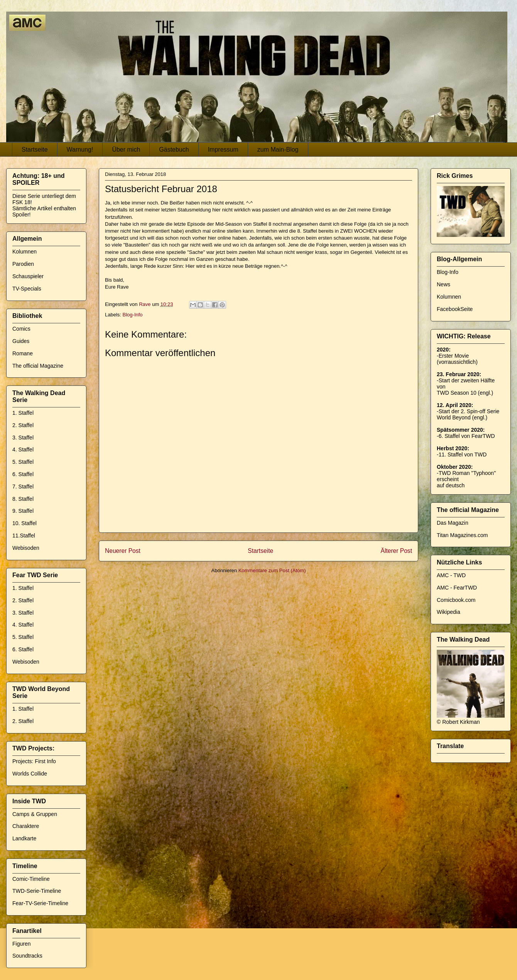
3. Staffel (23, 438)
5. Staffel (23, 462)
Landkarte (24, 838)
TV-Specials (27, 289)
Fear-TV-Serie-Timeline (40, 903)
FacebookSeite (455, 309)
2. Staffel (23, 425)
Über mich (126, 150)
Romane (23, 353)
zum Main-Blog (278, 150)
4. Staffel (23, 449)
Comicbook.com (456, 600)
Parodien (23, 264)
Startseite (35, 150)
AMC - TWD (451, 575)
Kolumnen (24, 252)
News (444, 284)
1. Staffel (23, 413)
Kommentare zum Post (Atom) (272, 570)
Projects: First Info (34, 761)
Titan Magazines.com (462, 535)
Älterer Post (396, 551)
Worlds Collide (30, 774)
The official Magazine (38, 366)
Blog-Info (133, 315)
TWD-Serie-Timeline (37, 891)
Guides (21, 341)
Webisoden (26, 548)
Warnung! (80, 150)
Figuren (21, 944)
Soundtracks (27, 956)
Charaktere (26, 826)
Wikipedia (449, 612)
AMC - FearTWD (457, 588)
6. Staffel (23, 474)
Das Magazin (453, 523)
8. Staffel (23, 499)
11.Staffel (24, 536)
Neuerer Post (123, 551)
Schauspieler (28, 276)
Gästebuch (174, 150)
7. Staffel (23, 487)
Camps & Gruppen (35, 814)
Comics (21, 329)
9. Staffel (23, 511)
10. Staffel (24, 523)
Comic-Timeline (31, 879)
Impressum (223, 150)
